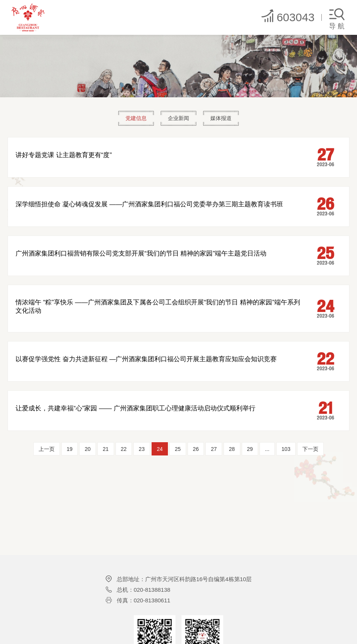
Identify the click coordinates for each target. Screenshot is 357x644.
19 (70, 449)
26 (196, 449)
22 (124, 449)
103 (286, 449)
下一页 (310, 449)
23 (142, 449)
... (267, 449)
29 (250, 449)
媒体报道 (223, 119)
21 (106, 449)
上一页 (47, 449)
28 (232, 449)
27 (214, 449)
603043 (287, 16)
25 (178, 449)
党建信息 (134, 119)
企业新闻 (178, 119)
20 (88, 449)
